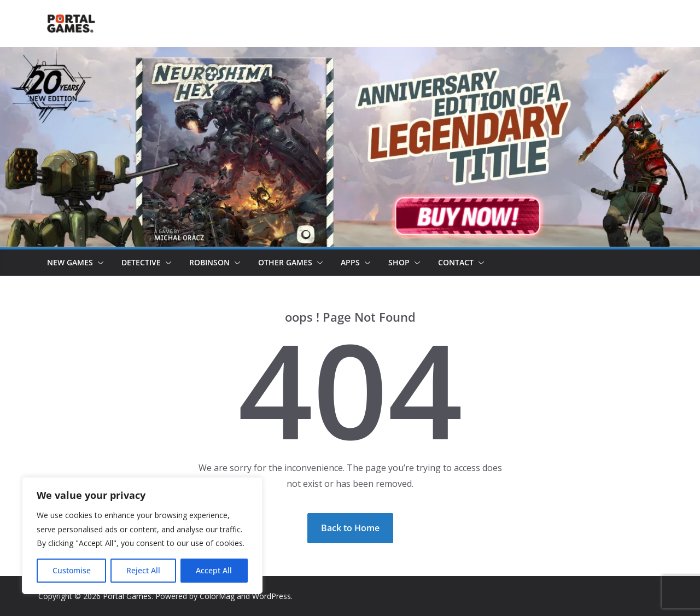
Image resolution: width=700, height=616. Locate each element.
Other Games (285, 262)
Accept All (214, 570)
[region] (142, 536)
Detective (141, 262)
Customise (72, 570)
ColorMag (217, 596)
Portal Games (127, 596)
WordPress (272, 596)
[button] (98, 263)
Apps (350, 262)
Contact (456, 262)
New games (70, 262)
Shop (399, 262)
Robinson (209, 262)
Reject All (143, 570)
